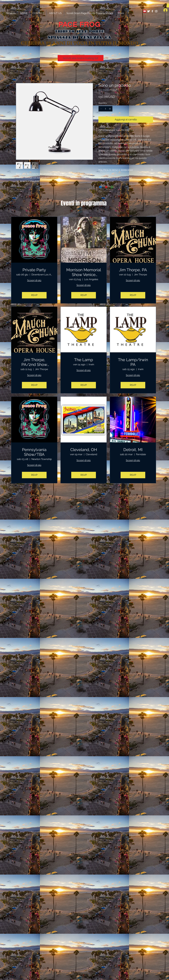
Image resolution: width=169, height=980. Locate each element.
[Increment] (110, 109)
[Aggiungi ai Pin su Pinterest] (106, 187)
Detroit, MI (133, 450)
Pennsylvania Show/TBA (34, 452)
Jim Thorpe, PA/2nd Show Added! (34, 362)
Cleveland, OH (84, 450)
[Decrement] (101, 109)
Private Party (34, 270)
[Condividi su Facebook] (100, 187)
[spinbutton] (105, 109)
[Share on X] (118, 187)
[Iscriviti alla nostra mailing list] (81, 58)
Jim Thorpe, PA (133, 270)
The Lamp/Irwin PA (133, 362)
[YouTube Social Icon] (145, 11)
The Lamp (84, 360)
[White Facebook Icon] (152, 11)
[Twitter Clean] (148, 11)
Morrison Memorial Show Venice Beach (84, 272)
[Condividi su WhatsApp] (112, 187)
